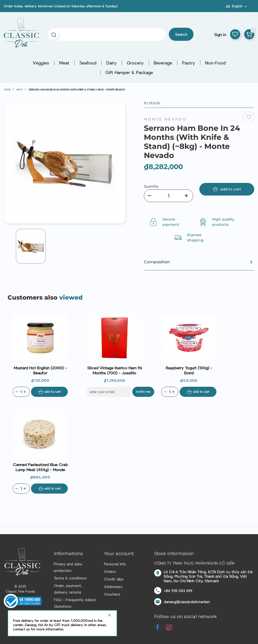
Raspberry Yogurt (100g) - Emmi (189, 370)
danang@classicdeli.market (187, 602)
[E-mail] (109, 392)
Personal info (115, 564)
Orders (110, 571)
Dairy (111, 63)
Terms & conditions (70, 578)
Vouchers (112, 594)
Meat (64, 63)
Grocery (135, 63)
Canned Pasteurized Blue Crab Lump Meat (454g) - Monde (40, 467)
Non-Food (215, 63)
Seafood (88, 63)
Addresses (113, 587)
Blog (223, 8)
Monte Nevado (165, 119)
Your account (119, 554)
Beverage (163, 63)
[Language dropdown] (237, 6)
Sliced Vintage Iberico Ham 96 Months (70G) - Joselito (115, 370)
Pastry (189, 63)
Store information (174, 554)
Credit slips (114, 579)
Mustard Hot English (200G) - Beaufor (40, 370)
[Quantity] (169, 196)
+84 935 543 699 (178, 591)
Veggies (41, 63)
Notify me (143, 392)
